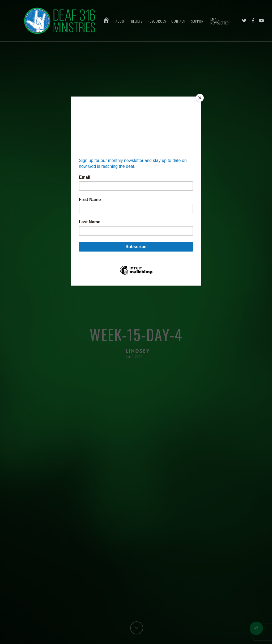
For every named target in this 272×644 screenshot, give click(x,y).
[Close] (200, 98)
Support (198, 21)
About (121, 21)
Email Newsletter (220, 21)
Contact (178, 21)
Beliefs (137, 21)
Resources (157, 21)
